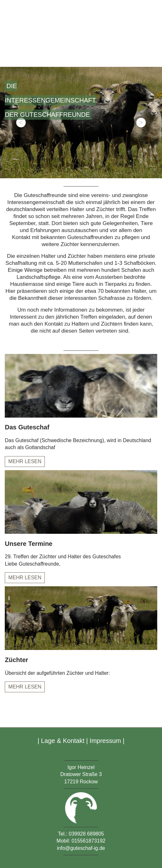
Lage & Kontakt (63, 741)
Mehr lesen (25, 461)
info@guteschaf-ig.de (81, 848)
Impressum (105, 741)
